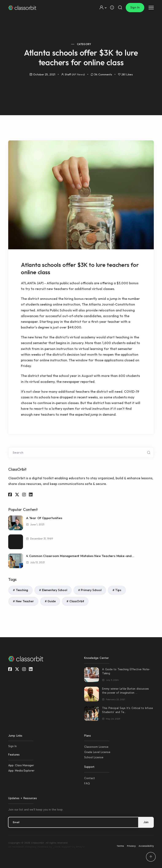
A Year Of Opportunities (44, 518)
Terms (120, 846)
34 (103, 74)
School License (94, 757)
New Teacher (25, 601)
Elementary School (55, 590)
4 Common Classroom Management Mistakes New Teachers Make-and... (80, 556)
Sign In (135, 7)
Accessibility (146, 846)
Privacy (131, 846)
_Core (57, 847)
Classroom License (96, 747)
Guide (51, 601)
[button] (103, 7)
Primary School (91, 590)
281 (127, 74)
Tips (118, 590)
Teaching (22, 590)
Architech (18, 847)
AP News (78, 74)
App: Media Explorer (21, 771)
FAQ (87, 783)
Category (84, 44)
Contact (90, 778)
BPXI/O (80, 847)
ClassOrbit (77, 601)
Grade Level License (97, 752)
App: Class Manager (21, 765)
